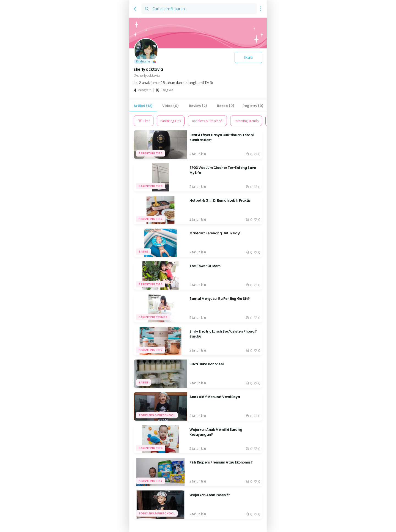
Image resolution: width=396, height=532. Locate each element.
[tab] (143, 106)
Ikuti (248, 57)
